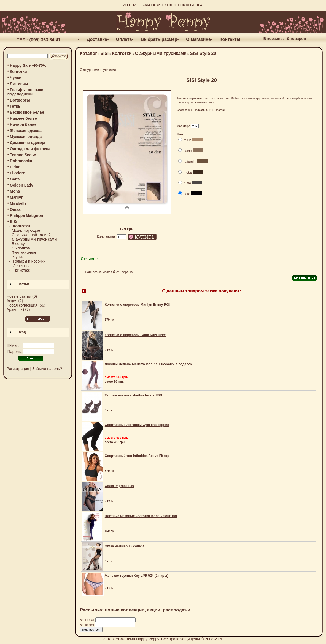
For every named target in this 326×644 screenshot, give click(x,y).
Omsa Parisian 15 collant (124, 546)
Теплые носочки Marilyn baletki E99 (133, 395)
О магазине (198, 39)
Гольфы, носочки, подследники (26, 92)
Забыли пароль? (47, 369)
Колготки (18, 71)
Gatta (15, 179)
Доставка (97, 39)
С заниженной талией (31, 235)
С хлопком (21, 248)
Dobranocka (21, 161)
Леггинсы (19, 84)
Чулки (16, 78)
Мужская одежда (26, 137)
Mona (15, 191)
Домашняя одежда (28, 143)
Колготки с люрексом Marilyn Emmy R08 (137, 305)
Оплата (124, 39)
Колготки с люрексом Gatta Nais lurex (135, 335)
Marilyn (17, 197)
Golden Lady (22, 185)
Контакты (230, 39)
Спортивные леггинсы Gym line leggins (137, 425)
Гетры (16, 106)
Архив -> (14, 310)
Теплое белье (23, 155)
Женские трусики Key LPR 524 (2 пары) (137, 576)
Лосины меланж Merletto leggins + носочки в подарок (148, 364)
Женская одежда (26, 131)
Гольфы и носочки (29, 261)
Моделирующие (26, 230)
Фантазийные (24, 252)
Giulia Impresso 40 (119, 486)
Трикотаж (21, 270)
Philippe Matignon (27, 215)
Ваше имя (87, 625)
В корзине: (274, 39)
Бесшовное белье (27, 112)
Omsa (15, 209)
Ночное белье (23, 124)
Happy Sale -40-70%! (29, 65)
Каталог (88, 53)
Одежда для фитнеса (30, 149)
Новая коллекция (22, 305)
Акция (12, 301)
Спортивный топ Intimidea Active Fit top (137, 456)
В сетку (18, 244)
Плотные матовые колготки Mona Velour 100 (141, 516)
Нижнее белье (23, 118)
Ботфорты (20, 100)
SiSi (104, 53)
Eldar (15, 167)
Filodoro (18, 173)
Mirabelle (18, 203)
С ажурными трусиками (161, 53)
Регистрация (18, 369)
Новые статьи (19, 296)
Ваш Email (88, 620)
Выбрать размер (159, 39)
